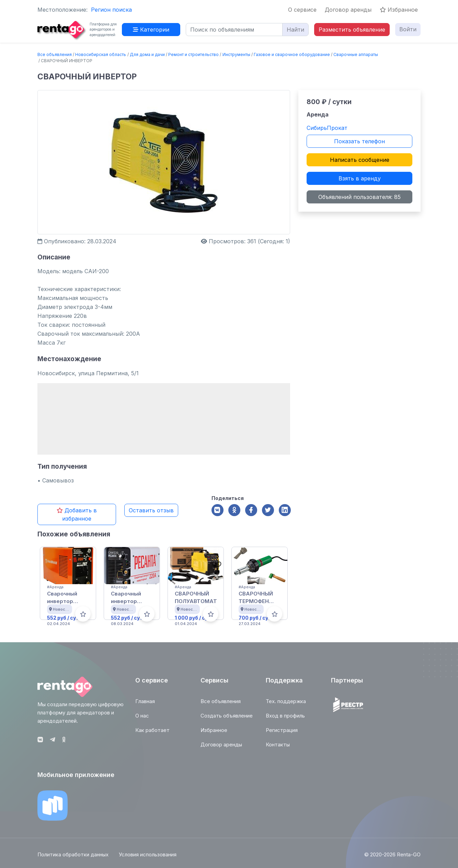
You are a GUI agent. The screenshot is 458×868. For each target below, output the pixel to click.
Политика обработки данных (73, 858)
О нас (142, 719)
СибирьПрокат (327, 128)
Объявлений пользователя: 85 (359, 197)
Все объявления (55, 54)
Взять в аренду (360, 178)
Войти (408, 29)
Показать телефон (359, 141)
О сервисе (302, 10)
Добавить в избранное (77, 514)
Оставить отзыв (151, 510)
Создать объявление (227, 719)
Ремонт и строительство (193, 54)
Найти (295, 30)
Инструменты (236, 54)
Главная (145, 705)
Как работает (152, 733)
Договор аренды (348, 10)
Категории (151, 30)
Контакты (278, 748)
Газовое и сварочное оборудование (292, 54)
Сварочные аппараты (356, 54)
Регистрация (282, 733)
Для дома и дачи (147, 54)
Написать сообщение (360, 160)
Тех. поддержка (286, 705)
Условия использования (148, 858)
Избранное (399, 10)
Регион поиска (111, 10)
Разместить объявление (352, 30)
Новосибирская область (101, 54)
